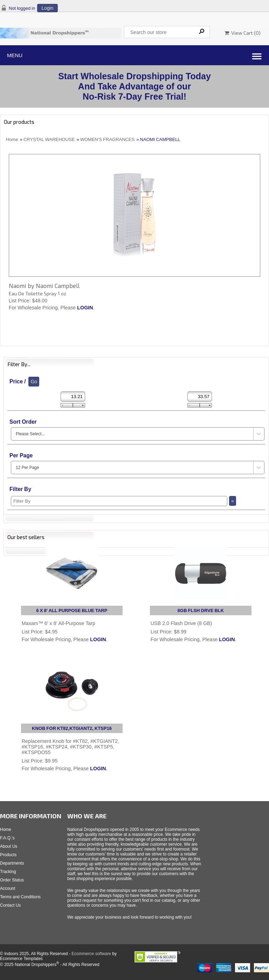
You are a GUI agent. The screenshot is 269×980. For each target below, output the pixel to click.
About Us (9, 846)
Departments (12, 863)
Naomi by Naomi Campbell (44, 286)
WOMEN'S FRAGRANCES (108, 139)
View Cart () (243, 33)
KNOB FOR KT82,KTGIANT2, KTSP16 (72, 728)
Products (8, 855)
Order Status (12, 880)
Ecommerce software (91, 954)
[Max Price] (200, 397)
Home (12, 139)
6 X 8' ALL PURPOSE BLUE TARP (72, 610)
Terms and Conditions (20, 897)
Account (8, 888)
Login (47, 8)
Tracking (8, 872)
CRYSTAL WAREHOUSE (49, 139)
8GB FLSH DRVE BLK (201, 610)
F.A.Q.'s (7, 838)
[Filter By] (119, 501)
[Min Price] (73, 397)
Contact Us (10, 905)
